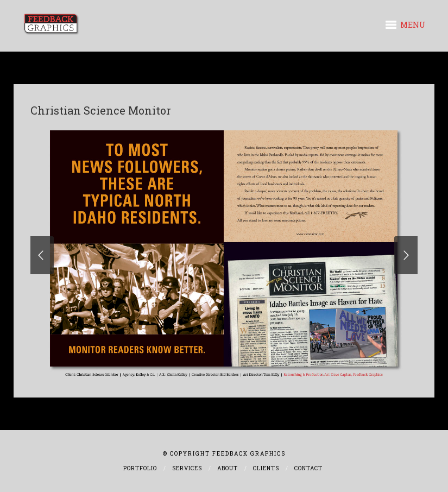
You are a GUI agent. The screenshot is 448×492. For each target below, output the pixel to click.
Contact (308, 468)
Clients (266, 468)
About (228, 468)
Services (187, 468)
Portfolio (140, 468)
